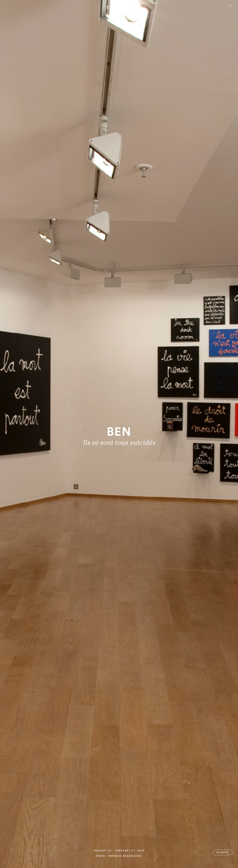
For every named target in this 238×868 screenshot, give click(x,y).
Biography (223, 852)
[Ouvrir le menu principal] (231, 6)
